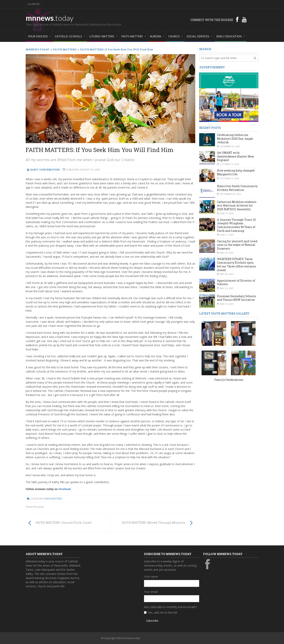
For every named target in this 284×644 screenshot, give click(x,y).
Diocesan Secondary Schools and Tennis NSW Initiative (237, 298)
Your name (151, 577)
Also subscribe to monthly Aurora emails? (170, 607)
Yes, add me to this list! (163, 612)
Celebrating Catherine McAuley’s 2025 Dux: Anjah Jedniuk (235, 139)
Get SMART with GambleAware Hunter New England (235, 156)
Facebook (64, 489)
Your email (151, 592)
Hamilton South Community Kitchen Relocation (237, 188)
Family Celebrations (229, 380)
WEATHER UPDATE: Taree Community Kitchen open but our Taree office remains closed (236, 264)
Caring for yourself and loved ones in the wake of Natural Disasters (237, 245)
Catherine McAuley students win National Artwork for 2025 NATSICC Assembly (237, 206)
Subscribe (152, 621)
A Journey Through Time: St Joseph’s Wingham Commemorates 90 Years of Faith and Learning (236, 225)
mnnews (50, 18)
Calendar (33, 4)
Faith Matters (53, 499)
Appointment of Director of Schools (236, 282)
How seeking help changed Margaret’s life (236, 172)
